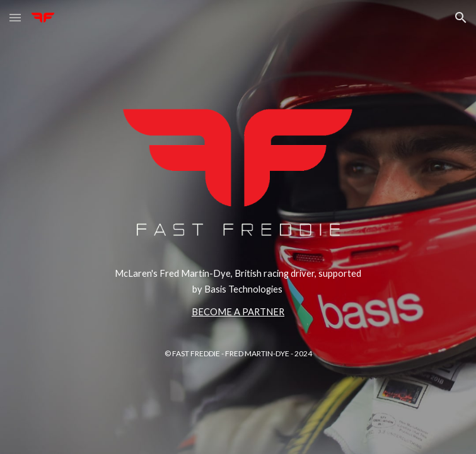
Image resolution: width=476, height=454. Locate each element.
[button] (15, 17)
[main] (238, 293)
